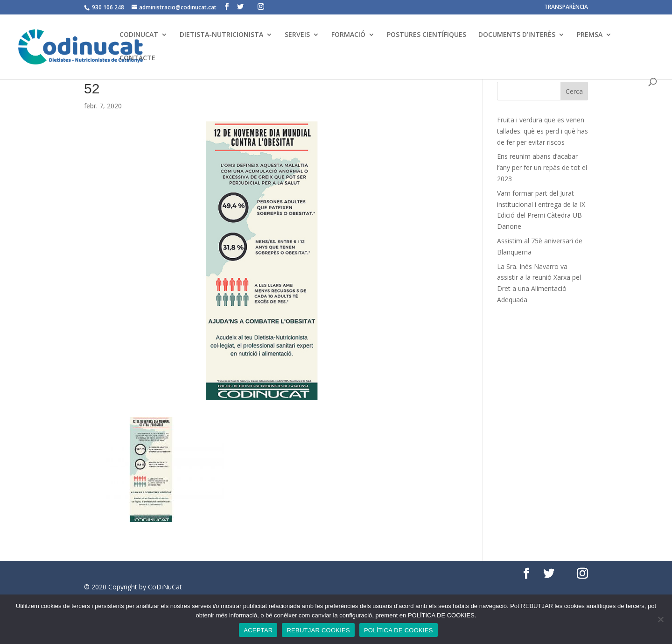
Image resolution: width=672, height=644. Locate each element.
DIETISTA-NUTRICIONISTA (221, 35)
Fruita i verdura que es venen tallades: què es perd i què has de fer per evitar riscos (542, 131)
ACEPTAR (258, 630)
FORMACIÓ (348, 35)
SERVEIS (297, 35)
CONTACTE (137, 58)
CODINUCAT (139, 35)
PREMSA (590, 35)
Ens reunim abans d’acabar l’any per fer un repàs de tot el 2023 (542, 167)
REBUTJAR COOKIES (318, 630)
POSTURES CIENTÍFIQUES (427, 35)
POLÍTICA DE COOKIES (399, 630)
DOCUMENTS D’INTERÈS (517, 35)
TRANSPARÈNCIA (566, 7)
